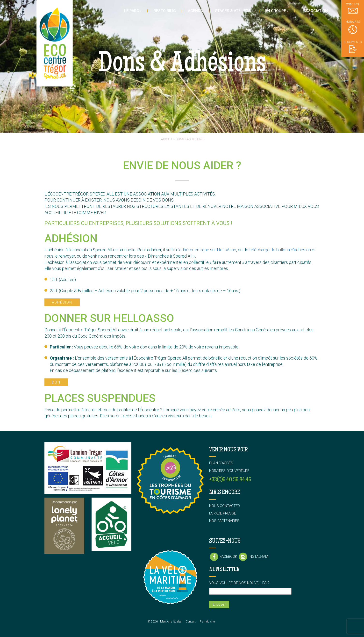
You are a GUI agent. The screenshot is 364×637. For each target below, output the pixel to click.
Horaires (353, 27)
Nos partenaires (224, 521)
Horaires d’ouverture (229, 471)
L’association (315, 11)
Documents (353, 47)
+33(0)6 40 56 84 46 (230, 480)
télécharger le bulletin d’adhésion (280, 250)
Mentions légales (171, 622)
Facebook (224, 557)
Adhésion (62, 302)
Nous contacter (225, 506)
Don (56, 382)
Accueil (167, 139)
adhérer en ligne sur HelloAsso (208, 250)
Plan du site (207, 622)
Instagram (253, 557)
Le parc (133, 11)
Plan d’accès (221, 463)
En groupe (277, 11)
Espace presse (223, 513)
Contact (191, 622)
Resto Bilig (165, 11)
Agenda (195, 11)
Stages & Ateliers (234, 11)
